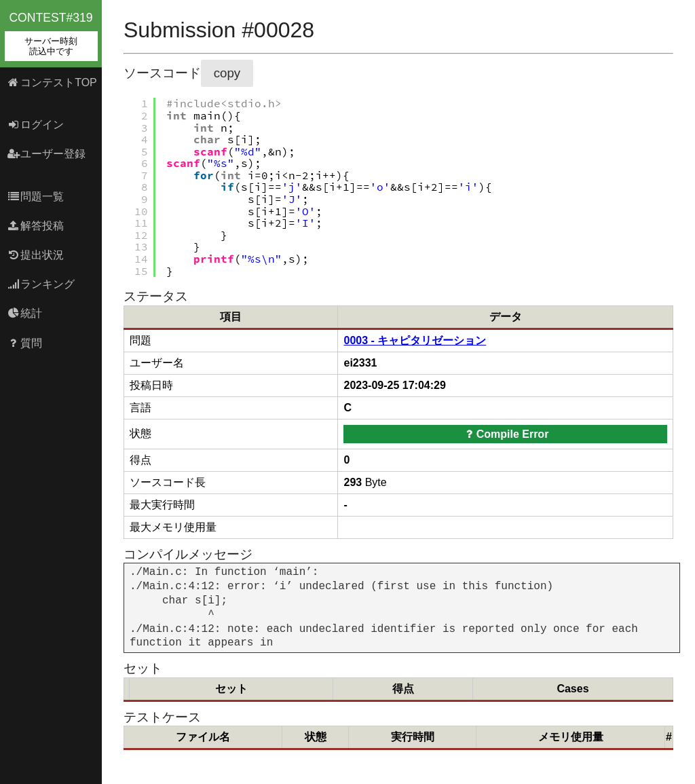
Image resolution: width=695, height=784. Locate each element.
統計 (25, 313)
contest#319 (51, 36)
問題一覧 (36, 197)
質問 (25, 343)
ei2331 (360, 363)
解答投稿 (36, 226)
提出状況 (36, 255)
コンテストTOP (52, 82)
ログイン (36, 125)
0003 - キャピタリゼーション (415, 340)
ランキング (41, 284)
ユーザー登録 (46, 154)
